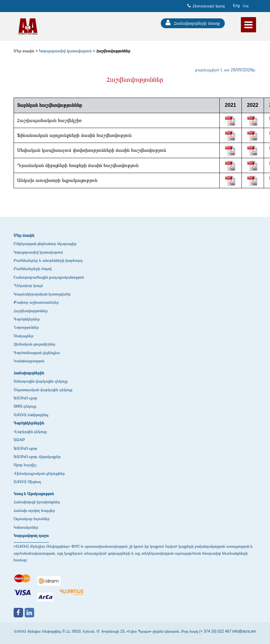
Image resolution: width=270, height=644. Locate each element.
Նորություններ (26, 327)
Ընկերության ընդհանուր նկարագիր (45, 244)
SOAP (19, 440)
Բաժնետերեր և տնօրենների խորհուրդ (48, 260)
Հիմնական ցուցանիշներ (35, 344)
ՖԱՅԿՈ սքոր (26, 398)
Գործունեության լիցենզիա (37, 353)
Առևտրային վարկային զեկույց (41, 381)
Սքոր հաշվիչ (25, 465)
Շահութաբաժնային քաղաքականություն (49, 277)
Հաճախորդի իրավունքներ (37, 502)
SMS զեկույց (25, 406)
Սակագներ (24, 336)
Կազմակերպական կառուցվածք (42, 294)
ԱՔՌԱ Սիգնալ (28, 482)
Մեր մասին (24, 51)
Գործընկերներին (29, 423)
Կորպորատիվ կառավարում (38, 252)
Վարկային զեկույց (30, 431)
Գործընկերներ (27, 319)
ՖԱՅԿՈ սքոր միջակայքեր (37, 457)
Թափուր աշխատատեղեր (36, 302)
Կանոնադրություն (29, 361)
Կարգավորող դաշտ (31, 535)
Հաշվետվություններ (113, 51)
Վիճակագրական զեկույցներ (39, 473)
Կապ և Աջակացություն (34, 494)
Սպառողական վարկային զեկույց (43, 390)
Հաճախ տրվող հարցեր (34, 510)
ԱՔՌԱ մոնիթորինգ (31, 415)
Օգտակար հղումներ (32, 519)
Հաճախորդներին (29, 373)
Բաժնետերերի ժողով (33, 269)
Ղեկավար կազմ (28, 285)
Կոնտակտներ (26, 527)
